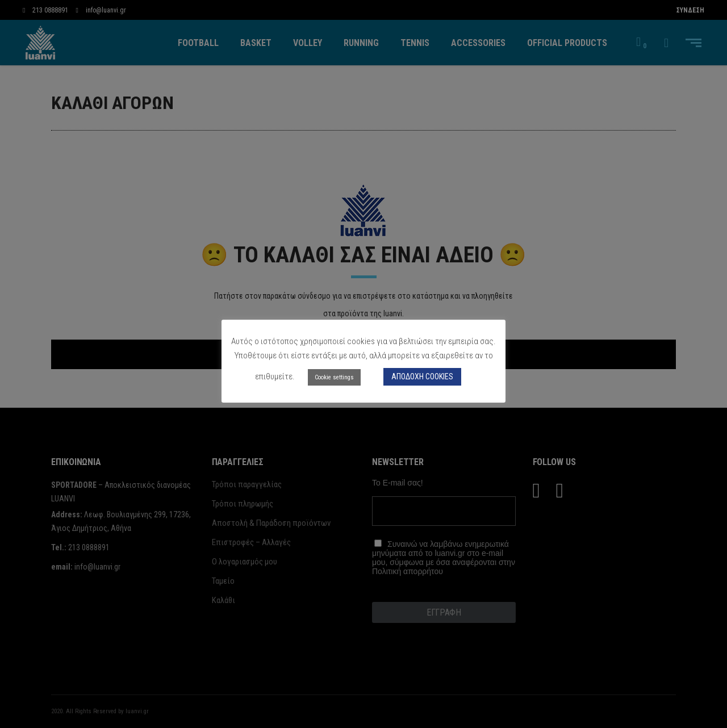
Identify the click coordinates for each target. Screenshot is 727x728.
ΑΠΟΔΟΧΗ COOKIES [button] (422, 376)
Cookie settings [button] (334, 377)
